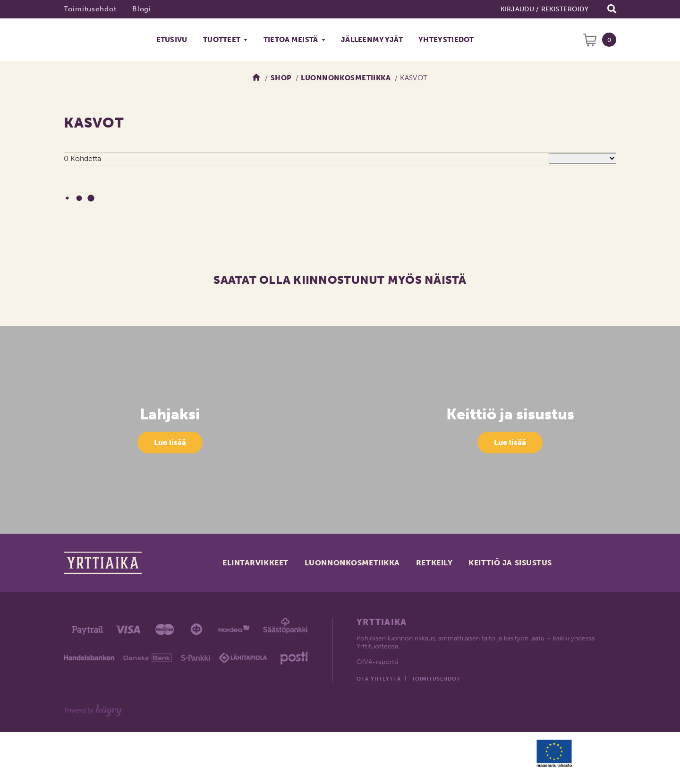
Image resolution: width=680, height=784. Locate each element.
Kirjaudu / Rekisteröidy (544, 9)
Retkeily (434, 563)
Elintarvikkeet (255, 563)
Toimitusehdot (90, 9)
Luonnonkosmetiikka (352, 563)
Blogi (142, 9)
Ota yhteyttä (379, 679)
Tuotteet (222, 40)
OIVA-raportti (377, 662)
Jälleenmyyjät (372, 40)
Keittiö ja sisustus (510, 563)
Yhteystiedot (446, 40)
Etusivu (172, 40)
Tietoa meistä (291, 40)
